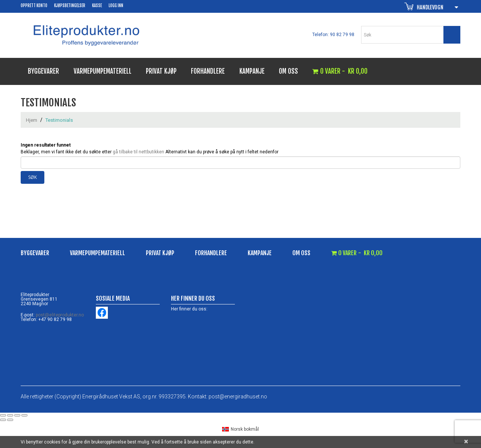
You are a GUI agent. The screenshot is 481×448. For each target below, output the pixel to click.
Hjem (32, 120)
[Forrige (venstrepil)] (3, 420)
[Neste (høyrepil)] (10, 420)
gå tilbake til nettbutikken (138, 152)
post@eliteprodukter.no (60, 315)
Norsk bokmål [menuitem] (245, 429)
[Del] (17, 415)
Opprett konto (34, 6)
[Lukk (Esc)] (24, 415)
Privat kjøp (161, 71)
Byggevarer (43, 71)
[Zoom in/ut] (3, 415)
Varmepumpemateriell (103, 71)
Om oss (288, 71)
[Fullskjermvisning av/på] (10, 415)
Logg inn (116, 6)
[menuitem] (240, 429)
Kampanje (252, 71)
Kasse (97, 6)
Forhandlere (208, 71)
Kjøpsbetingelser (70, 6)
